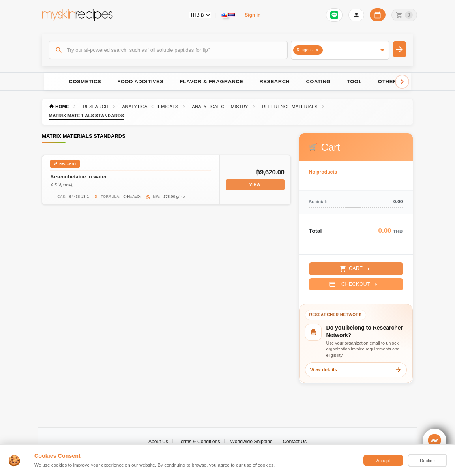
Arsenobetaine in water (78, 177)
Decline (427, 461)
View (255, 185)
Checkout (354, 284)
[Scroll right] (402, 82)
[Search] (168, 50)
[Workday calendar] (378, 15)
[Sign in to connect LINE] (334, 15)
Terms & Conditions (199, 442)
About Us (158, 442)
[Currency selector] (200, 15)
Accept (383, 461)
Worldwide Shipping (252, 442)
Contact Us (295, 442)
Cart (356, 269)
